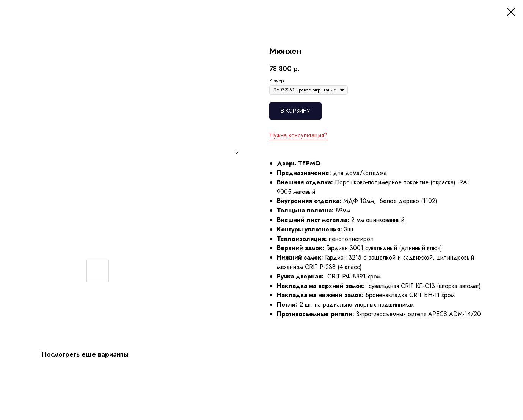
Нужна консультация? (298, 135)
